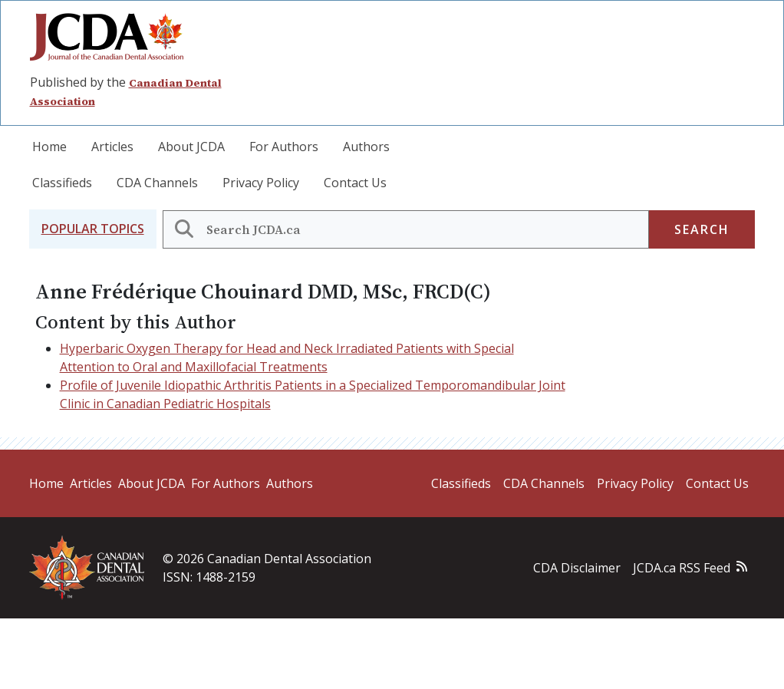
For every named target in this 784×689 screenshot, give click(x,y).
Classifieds (62, 183)
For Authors (284, 147)
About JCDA (191, 147)
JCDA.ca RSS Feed (682, 568)
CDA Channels (157, 183)
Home (49, 147)
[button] (93, 229)
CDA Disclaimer (577, 568)
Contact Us (355, 183)
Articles (112, 147)
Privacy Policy (261, 183)
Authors (366, 147)
